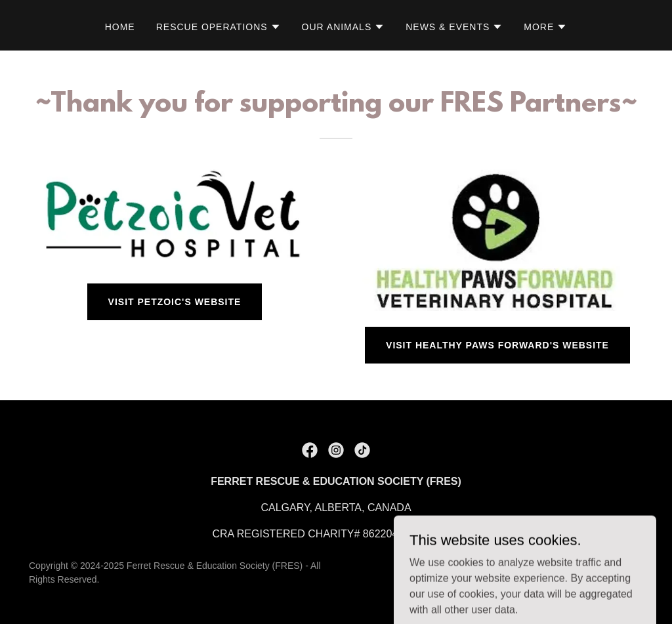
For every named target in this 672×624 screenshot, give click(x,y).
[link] (310, 450)
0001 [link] (448, 534)
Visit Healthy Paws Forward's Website (497, 345)
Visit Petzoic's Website (175, 302)
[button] (219, 27)
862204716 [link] (389, 534)
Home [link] (120, 27)
